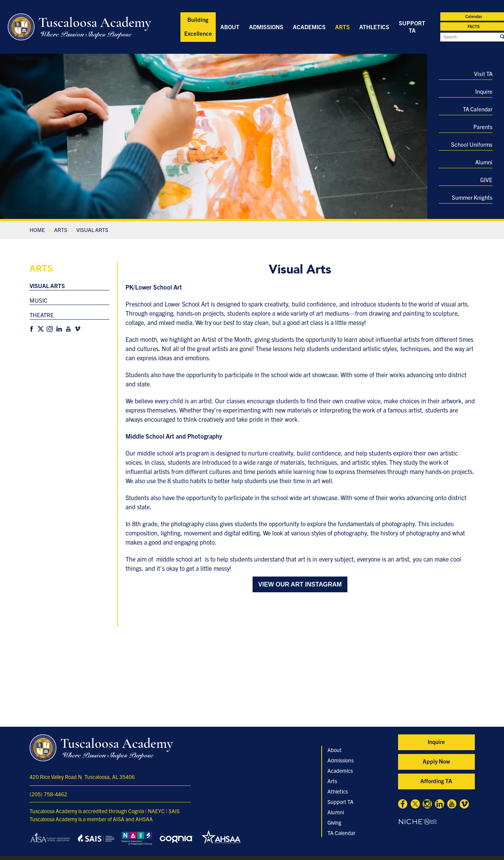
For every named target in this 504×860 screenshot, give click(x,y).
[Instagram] (50, 329)
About (230, 27)
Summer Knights (472, 197)
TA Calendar (478, 109)
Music (38, 300)
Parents (483, 127)
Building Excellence (198, 26)
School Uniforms (472, 144)
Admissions (266, 27)
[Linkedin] (59, 329)
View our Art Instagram (300, 584)
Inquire (484, 91)
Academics (309, 27)
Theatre (42, 315)
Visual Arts (47, 286)
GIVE (486, 180)
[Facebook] (31, 329)
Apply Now (436, 761)
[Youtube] (68, 329)
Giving (334, 822)
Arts (342, 27)
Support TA (412, 27)
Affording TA (436, 781)
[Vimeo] (78, 329)
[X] (41, 329)
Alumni (484, 162)
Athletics (374, 27)
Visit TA (483, 74)
